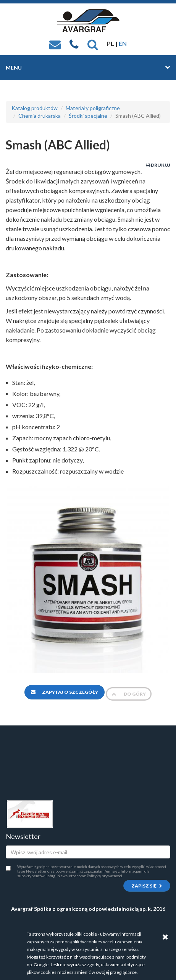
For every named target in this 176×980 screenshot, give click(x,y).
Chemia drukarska (40, 116)
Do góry (129, 694)
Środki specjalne (88, 116)
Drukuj (158, 165)
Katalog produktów (35, 108)
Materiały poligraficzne (93, 108)
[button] (93, 43)
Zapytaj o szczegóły (65, 692)
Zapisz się (147, 886)
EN (123, 43)
